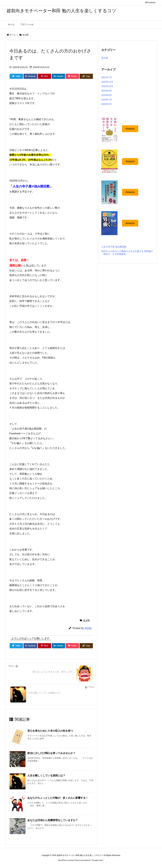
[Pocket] (72, 76)
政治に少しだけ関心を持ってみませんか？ (51, 753)
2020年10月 (107, 86)
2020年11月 (107, 82)
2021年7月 (107, 77)
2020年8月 (107, 95)
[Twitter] (16, 76)
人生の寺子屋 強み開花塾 (114, 247)
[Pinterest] (44, 76)
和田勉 (88, 628)
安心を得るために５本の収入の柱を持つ (50, 731)
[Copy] (86, 76)
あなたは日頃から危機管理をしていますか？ (53, 820)
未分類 (25, 35)
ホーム (13, 35)
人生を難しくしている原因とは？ (46, 775)
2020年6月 (107, 104)
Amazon (130, 129)
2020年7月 (107, 100)
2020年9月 (107, 91)
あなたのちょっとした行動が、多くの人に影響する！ (58, 798)
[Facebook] (30, 76)
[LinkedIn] (58, 76)
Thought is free (97, 860)
